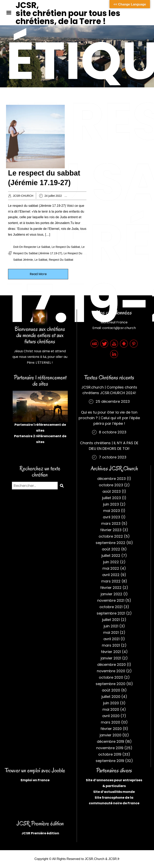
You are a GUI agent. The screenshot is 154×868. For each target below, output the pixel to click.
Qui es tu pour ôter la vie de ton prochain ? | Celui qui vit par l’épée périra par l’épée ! (109, 418)
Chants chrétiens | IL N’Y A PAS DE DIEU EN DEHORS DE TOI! (109, 446)
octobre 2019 (110, 754)
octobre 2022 (111, 536)
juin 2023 (111, 504)
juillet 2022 (111, 556)
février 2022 (111, 588)
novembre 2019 (110, 748)
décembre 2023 (111, 479)
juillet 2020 (111, 697)
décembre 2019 (110, 741)
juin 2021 (111, 626)
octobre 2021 (111, 607)
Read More (38, 274)
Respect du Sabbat (61, 260)
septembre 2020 (110, 684)
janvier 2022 (111, 594)
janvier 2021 (111, 658)
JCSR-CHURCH (23, 196)
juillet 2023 (111, 498)
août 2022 (111, 549)
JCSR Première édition (40, 833)
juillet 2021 (111, 620)
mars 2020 (110, 722)
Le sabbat (41, 260)
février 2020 (111, 729)
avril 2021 (111, 639)
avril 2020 (111, 716)
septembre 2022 (110, 543)
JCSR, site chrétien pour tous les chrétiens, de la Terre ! (68, 13)
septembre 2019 (110, 761)
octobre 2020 (111, 677)
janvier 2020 (110, 735)
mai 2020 (111, 709)
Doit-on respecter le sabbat (32, 247)
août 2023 (112, 491)
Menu (10, 13)
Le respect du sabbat (66, 247)
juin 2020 (111, 703)
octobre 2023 (111, 485)
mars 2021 (111, 645)
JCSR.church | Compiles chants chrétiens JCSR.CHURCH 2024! (109, 390)
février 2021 (111, 652)
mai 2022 (111, 568)
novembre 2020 (111, 671)
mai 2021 (111, 632)
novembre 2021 (111, 600)
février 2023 (111, 530)
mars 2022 (111, 581)
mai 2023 (112, 511)
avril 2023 (111, 517)
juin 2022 (111, 562)
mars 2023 (111, 523)
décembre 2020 (111, 665)
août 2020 (111, 690)
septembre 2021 (111, 613)
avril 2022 (111, 575)
